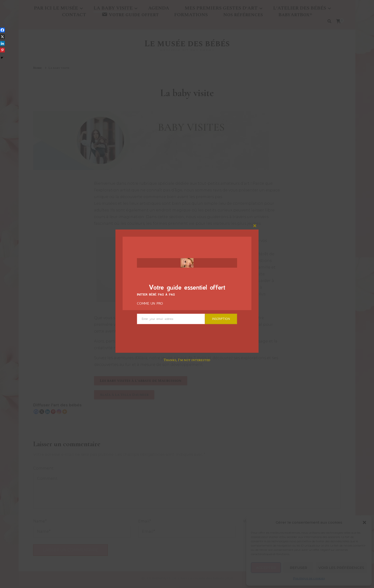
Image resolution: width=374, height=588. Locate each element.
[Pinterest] (2, 50)
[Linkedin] (2, 43)
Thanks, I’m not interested (187, 360)
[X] (2, 37)
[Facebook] (2, 30)
